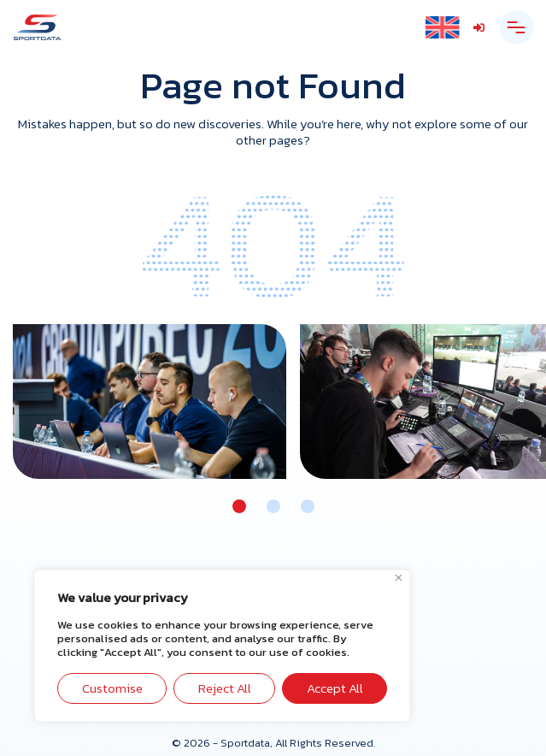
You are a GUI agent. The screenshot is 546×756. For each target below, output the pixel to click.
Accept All (335, 688)
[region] (222, 646)
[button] (239, 506)
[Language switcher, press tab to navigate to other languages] (442, 28)
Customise (112, 688)
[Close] (399, 578)
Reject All (225, 688)
